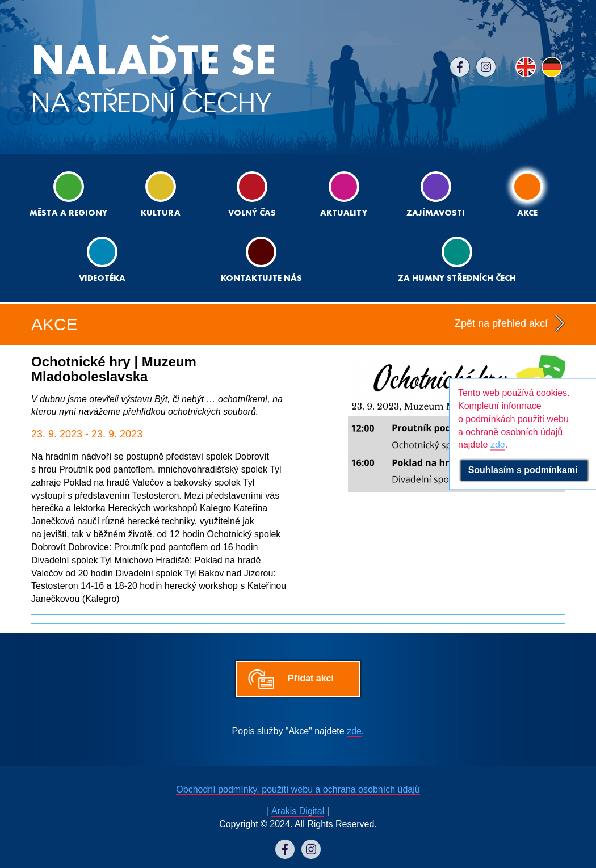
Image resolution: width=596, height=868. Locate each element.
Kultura (161, 194)
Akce (527, 194)
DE (552, 67)
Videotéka (102, 260)
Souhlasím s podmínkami (524, 471)
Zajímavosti (436, 194)
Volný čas (252, 194)
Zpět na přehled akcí (501, 323)
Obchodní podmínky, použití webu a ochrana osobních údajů (298, 789)
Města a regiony (68, 194)
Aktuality (344, 194)
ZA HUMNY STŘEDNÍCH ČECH (457, 260)
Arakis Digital (298, 811)
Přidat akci (311, 678)
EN (526, 67)
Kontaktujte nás (261, 260)
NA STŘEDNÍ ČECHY (154, 79)
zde (354, 731)
